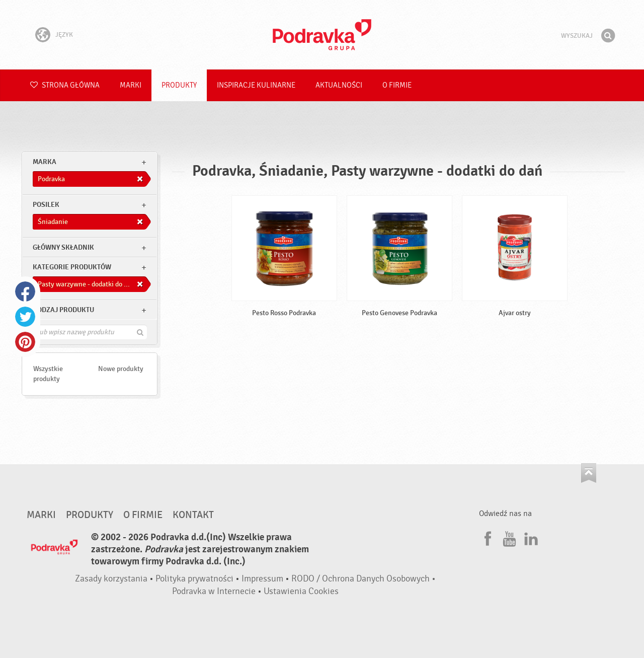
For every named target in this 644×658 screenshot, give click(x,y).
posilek (46, 205)
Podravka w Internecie (214, 591)
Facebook (25, 291)
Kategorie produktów (72, 267)
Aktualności (339, 85)
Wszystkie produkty (48, 374)
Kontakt (193, 515)
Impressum (262, 579)
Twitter (25, 317)
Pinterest (25, 342)
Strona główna (65, 85)
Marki (131, 85)
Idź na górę (589, 473)
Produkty (179, 85)
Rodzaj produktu (63, 310)
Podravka (322, 35)
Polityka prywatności (194, 579)
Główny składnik (63, 247)
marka (45, 162)
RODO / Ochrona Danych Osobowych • (364, 579)
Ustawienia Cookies (301, 591)
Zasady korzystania (111, 579)
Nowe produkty (121, 369)
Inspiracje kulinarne (256, 85)
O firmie (397, 85)
